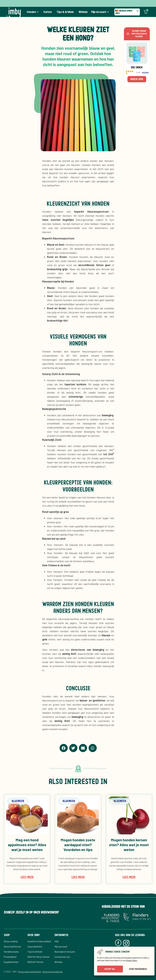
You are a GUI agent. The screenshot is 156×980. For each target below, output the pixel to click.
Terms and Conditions (52, 972)
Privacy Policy (131, 961)
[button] (64, 748)
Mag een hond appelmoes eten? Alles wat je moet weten (27, 845)
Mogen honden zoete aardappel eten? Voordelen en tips (78, 845)
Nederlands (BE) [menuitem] (124, 12)
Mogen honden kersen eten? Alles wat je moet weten (129, 845)
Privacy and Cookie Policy (30, 972)
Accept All (110, 969)
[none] (127, 12)
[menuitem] (127, 12)
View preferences (138, 969)
